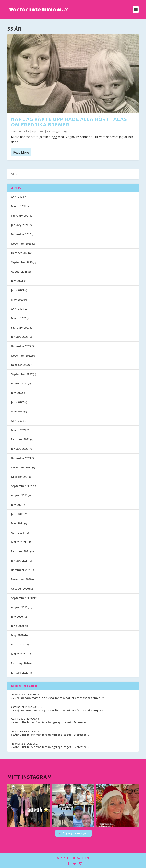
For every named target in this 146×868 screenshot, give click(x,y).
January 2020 (20, 672)
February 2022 (20, 439)
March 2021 (19, 542)
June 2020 (17, 626)
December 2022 (21, 346)
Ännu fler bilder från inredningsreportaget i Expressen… (52, 722)
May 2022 (17, 411)
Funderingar (53, 131)
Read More (21, 152)
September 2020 (22, 598)
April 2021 (17, 533)
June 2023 (17, 290)
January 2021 (20, 561)
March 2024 (19, 206)
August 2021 (19, 495)
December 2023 (21, 234)
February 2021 (20, 551)
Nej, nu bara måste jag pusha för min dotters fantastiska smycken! (60, 698)
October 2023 (20, 253)
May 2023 (17, 300)
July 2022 (17, 393)
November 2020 (21, 579)
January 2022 (20, 449)
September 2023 (22, 262)
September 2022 (22, 374)
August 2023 (19, 272)
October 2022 (20, 365)
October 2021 (20, 477)
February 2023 (20, 327)
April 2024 (17, 197)
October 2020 (20, 588)
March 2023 (19, 318)
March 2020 (19, 654)
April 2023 (17, 309)
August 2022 (19, 383)
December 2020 (21, 570)
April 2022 (17, 421)
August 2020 (19, 607)
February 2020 (20, 663)
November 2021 (21, 467)
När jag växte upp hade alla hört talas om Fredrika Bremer (69, 122)
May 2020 (17, 635)
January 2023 (20, 337)
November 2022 (21, 356)
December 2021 (21, 458)
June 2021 (17, 514)
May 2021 (17, 523)
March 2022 (19, 430)
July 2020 (17, 617)
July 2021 (17, 505)
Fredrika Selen (22, 131)
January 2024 (20, 225)
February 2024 (20, 216)
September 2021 (22, 486)
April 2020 (17, 644)
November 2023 (21, 243)
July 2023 (17, 281)
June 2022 (17, 402)
